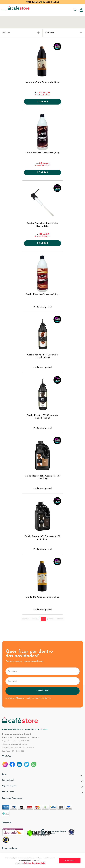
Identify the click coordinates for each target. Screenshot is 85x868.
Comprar (42, 102)
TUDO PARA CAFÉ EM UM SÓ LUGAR (42, 2)
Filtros (21, 33)
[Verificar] (39, 834)
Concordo (70, 861)
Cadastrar (42, 691)
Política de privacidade (34, 863)
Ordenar (64, 33)
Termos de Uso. (45, 698)
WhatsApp (7, 756)
